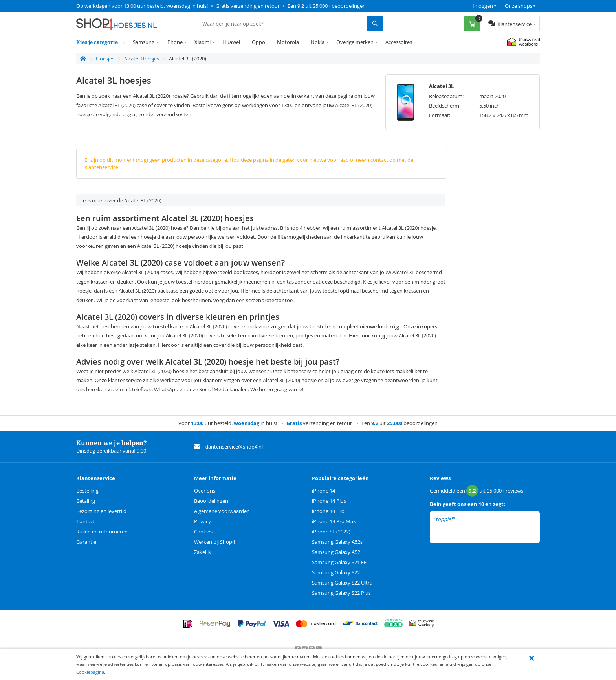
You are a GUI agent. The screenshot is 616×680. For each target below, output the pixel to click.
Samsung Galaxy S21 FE (339, 562)
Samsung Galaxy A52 (336, 552)
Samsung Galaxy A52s (337, 542)
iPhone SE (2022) (331, 532)
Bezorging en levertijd (101, 511)
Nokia (318, 42)
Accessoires (399, 42)
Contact (85, 521)
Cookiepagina (90, 672)
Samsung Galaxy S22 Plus (341, 593)
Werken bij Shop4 (214, 542)
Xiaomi (203, 42)
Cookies (203, 532)
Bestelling (87, 491)
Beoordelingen (211, 501)
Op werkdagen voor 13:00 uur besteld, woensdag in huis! (142, 6)
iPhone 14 (324, 491)
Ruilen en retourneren (102, 532)
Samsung (144, 42)
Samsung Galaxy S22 (336, 572)
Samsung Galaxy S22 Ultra (342, 583)
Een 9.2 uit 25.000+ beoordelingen (327, 6)
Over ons (205, 491)
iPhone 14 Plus (329, 501)
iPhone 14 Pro (328, 511)
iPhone (174, 42)
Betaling (86, 501)
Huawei (231, 42)
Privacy (203, 521)
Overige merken (355, 42)
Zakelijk (203, 552)
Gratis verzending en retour (248, 6)
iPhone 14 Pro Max (334, 521)
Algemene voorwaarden (222, 511)
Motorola (288, 42)
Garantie (86, 542)
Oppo (258, 42)
